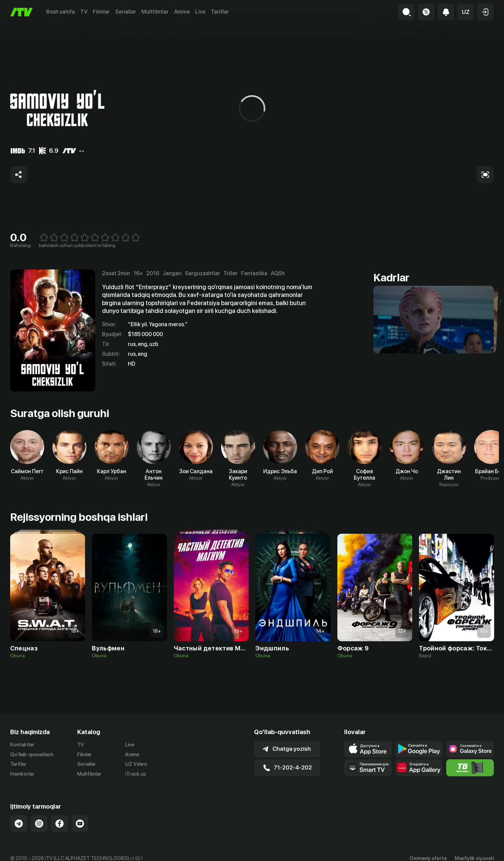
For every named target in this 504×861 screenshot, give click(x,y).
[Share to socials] (19, 175)
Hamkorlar (22, 774)
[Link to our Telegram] (19, 824)
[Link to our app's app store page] (368, 749)
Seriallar (126, 12)
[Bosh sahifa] (21, 12)
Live (200, 12)
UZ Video (136, 764)
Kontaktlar (22, 745)
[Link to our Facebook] (60, 824)
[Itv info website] (470, 768)
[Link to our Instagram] (39, 824)
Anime (182, 12)
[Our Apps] (368, 768)
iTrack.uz (136, 774)
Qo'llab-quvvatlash (32, 755)
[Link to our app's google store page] (419, 749)
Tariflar (220, 12)
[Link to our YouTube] (80, 824)
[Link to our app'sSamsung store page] (470, 749)
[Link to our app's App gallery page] (419, 768)
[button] (466, 12)
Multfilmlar (155, 12)
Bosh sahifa (61, 12)
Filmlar (101, 12)
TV (84, 12)
